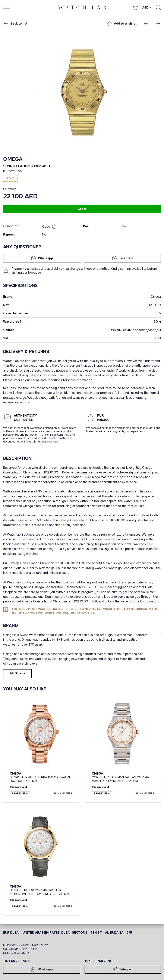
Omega (13, 159)
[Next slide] (125, 92)
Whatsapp (42, 258)
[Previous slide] (39, 92)
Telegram (122, 258)
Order (82, 209)
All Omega (17, 673)
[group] (82, 92)
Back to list (15, 23)
